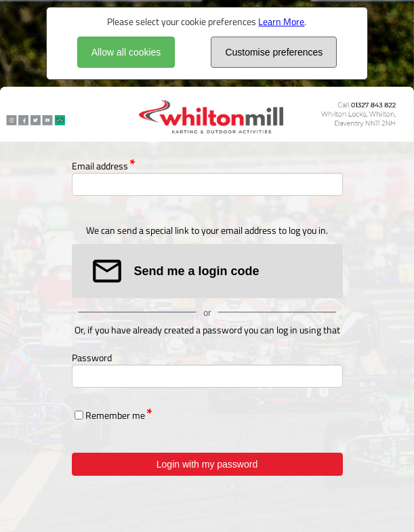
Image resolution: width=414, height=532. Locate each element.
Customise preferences (274, 52)
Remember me (115, 415)
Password (92, 357)
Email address (100, 166)
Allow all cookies (126, 52)
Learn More (281, 21)
